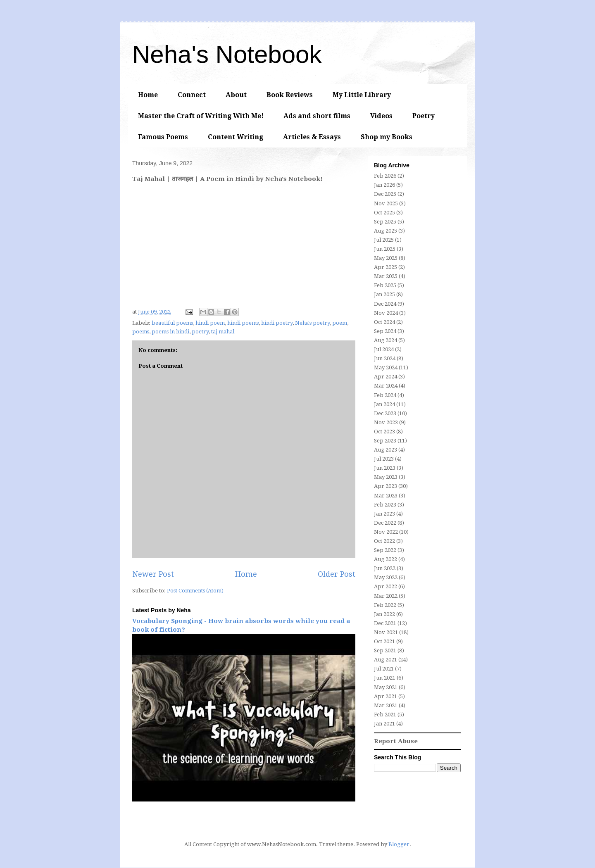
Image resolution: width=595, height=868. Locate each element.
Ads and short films (317, 116)
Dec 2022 (385, 523)
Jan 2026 (384, 185)
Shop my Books (387, 137)
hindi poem (210, 323)
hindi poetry (277, 323)
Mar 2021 (386, 705)
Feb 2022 (385, 605)
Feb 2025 (385, 285)
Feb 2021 (385, 715)
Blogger (399, 844)
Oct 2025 (384, 213)
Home (148, 95)
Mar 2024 (386, 386)
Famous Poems (163, 137)
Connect (192, 95)
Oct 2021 (384, 641)
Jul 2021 (384, 669)
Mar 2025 (386, 276)
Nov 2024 (386, 313)
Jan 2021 (384, 724)
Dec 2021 (385, 623)
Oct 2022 (384, 541)
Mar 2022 (386, 596)
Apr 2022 (386, 586)
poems (141, 332)
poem (340, 323)
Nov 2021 (386, 632)
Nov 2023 (386, 422)
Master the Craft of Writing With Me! (201, 116)
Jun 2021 (385, 678)
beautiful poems (172, 323)
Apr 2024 (386, 377)
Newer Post (153, 574)
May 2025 (386, 258)
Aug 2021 (386, 660)
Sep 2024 (385, 331)
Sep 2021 (385, 650)
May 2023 (386, 477)
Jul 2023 (384, 459)
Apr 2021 (386, 696)
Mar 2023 (386, 496)
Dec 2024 (385, 304)
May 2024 (386, 367)
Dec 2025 (385, 194)
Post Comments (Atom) (195, 591)
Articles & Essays (312, 137)
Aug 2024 (386, 340)
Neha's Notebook (227, 54)
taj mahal (223, 332)
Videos (381, 116)
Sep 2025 (385, 222)
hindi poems (243, 323)
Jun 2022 (385, 568)
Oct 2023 (384, 432)
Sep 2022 (385, 550)
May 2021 (386, 687)
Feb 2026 (385, 176)
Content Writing (236, 137)
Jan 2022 (384, 614)
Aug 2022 (386, 559)
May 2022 (386, 577)
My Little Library (362, 95)
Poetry (424, 116)
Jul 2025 (384, 240)
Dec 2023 (385, 413)
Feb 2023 (385, 505)
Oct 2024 (384, 322)
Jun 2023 (385, 468)
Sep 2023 (385, 441)
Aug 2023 (386, 450)
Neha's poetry (312, 323)
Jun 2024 (385, 358)
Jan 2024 (384, 404)
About (236, 95)
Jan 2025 (384, 294)
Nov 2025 (386, 203)
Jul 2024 (384, 349)
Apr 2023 (386, 486)
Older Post (337, 574)
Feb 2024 (385, 395)
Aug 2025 (386, 231)
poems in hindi (170, 332)
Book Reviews (290, 95)
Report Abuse (396, 741)
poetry (200, 332)
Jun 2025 (385, 249)
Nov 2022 (386, 532)
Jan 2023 (384, 514)
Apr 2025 (386, 267)
